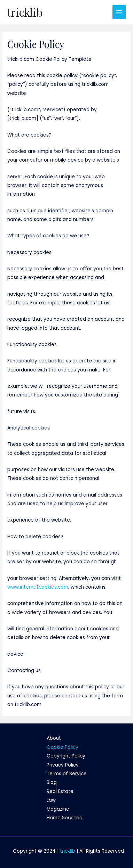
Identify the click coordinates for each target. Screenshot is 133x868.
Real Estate (60, 791)
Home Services (64, 818)
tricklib (25, 12)
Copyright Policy (66, 756)
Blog (52, 782)
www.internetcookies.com (38, 587)
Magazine (58, 809)
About (54, 738)
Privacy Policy (63, 765)
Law (51, 800)
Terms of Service (67, 774)
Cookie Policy (62, 747)
